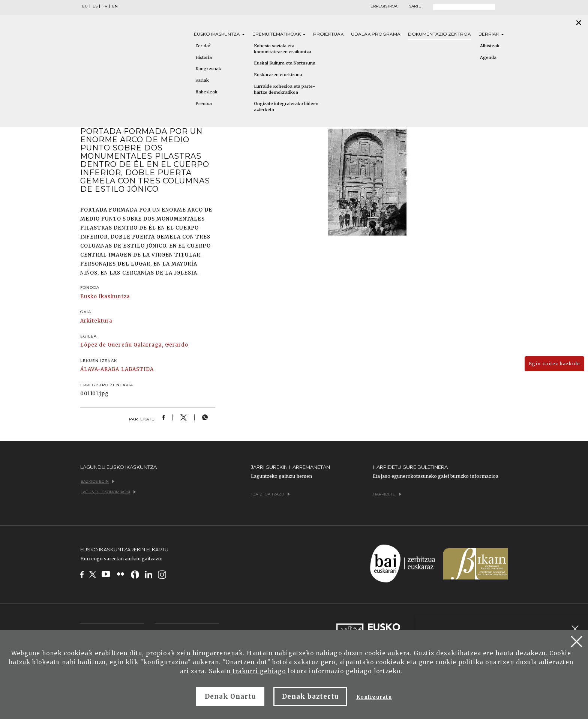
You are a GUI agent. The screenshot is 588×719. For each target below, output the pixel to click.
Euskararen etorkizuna (278, 75)
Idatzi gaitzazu (271, 494)
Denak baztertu (310, 696)
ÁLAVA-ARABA (100, 369)
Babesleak (206, 92)
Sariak (202, 80)
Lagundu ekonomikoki (108, 492)
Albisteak (490, 46)
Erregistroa (384, 6)
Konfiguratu (374, 697)
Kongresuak (208, 69)
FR (105, 6)
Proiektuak (328, 34)
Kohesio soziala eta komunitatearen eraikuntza (283, 49)
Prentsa (204, 104)
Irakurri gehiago (259, 671)
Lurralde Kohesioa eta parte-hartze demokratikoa (284, 89)
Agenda (488, 57)
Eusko (219, 34)
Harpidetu (387, 494)
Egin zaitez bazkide (554, 364)
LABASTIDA (137, 369)
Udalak (376, 34)
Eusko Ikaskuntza (105, 296)
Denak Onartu (230, 696)
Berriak (491, 34)
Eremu (279, 34)
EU (85, 6)
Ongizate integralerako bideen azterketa (286, 107)
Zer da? (203, 46)
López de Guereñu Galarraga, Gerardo (134, 345)
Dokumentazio (439, 34)
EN (115, 6)
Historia (204, 57)
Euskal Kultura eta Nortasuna (285, 63)
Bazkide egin (97, 481)
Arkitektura (96, 321)
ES (95, 6)
